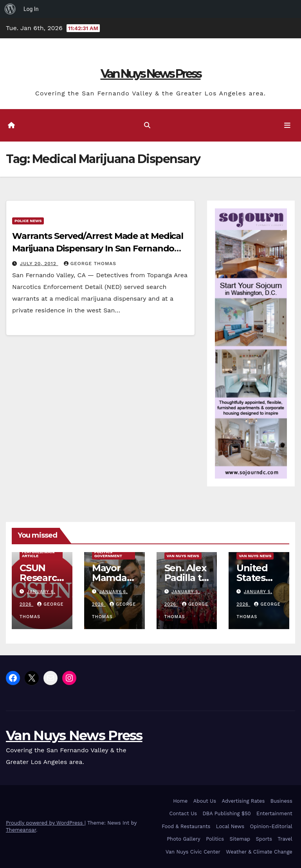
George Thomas (90, 264)
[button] (147, 125)
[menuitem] (10, 9)
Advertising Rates (243, 801)
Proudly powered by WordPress (45, 823)
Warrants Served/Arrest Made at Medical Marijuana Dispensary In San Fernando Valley (98, 248)
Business (281, 801)
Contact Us (183, 813)
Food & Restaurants (186, 826)
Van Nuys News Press (151, 74)
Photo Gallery (184, 839)
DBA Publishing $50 (226, 813)
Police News (28, 221)
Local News (230, 826)
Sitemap (240, 839)
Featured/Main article (38, 554)
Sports (264, 839)
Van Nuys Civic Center (193, 852)
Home (180, 801)
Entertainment (274, 813)
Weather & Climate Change (259, 852)
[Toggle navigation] (287, 125)
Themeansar (21, 830)
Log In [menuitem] (31, 9)
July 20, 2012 (39, 264)
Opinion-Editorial (271, 826)
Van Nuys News (183, 556)
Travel (285, 839)
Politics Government (108, 554)
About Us (205, 801)
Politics (215, 839)
